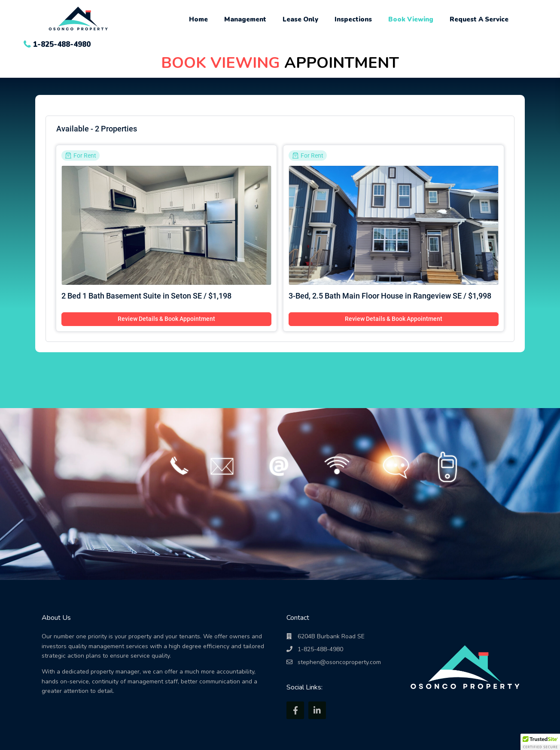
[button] (540, 742)
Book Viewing (411, 19)
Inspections (353, 19)
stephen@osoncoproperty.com (339, 662)
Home (198, 19)
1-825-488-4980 (62, 44)
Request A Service (479, 19)
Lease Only (300, 19)
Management (245, 19)
